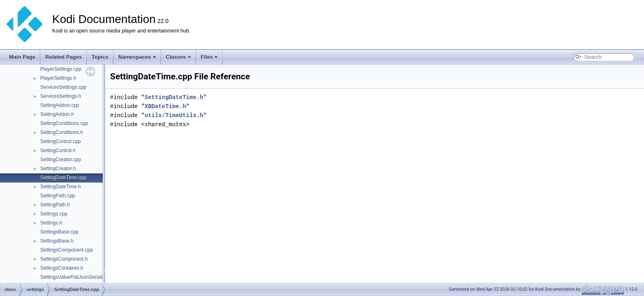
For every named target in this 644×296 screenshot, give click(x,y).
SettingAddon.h (57, 114)
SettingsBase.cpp (59, 232)
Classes (178, 57)
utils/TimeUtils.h (174, 115)
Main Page (22, 57)
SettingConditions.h (62, 132)
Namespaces (137, 57)
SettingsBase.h (57, 241)
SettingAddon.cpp (60, 105)
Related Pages (63, 57)
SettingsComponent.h (64, 259)
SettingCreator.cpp (61, 160)
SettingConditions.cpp (64, 123)
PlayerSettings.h (58, 78)
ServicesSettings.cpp (63, 87)
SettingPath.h (55, 205)
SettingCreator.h (58, 169)
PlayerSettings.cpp (61, 69)
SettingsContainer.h (62, 268)
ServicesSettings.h (61, 96)
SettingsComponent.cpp (67, 250)
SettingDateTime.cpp (63, 178)
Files (209, 57)
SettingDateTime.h (61, 187)
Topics (100, 57)
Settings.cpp (54, 214)
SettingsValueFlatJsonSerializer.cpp (79, 277)
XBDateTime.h (165, 106)
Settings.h (51, 223)
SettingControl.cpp (61, 141)
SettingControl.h (58, 150)
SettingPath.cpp (58, 196)
